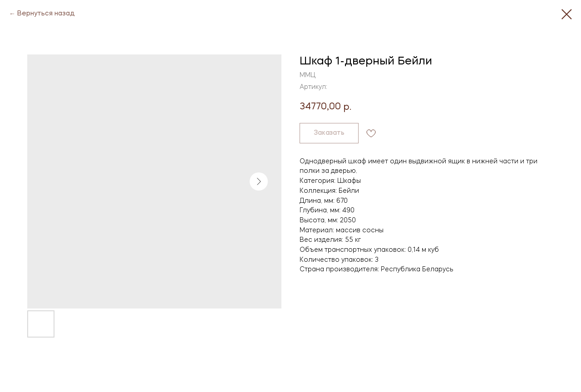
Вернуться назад (46, 14)
